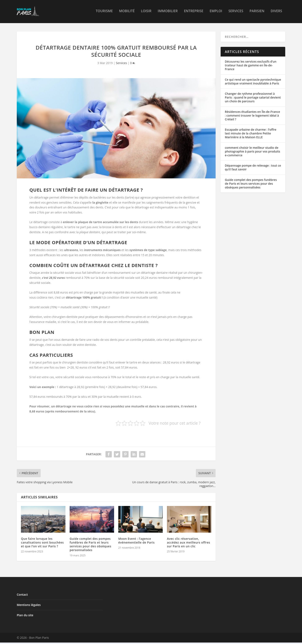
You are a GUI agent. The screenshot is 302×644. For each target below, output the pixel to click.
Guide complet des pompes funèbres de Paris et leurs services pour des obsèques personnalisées (90, 546)
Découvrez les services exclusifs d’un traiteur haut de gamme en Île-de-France (251, 67)
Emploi (216, 13)
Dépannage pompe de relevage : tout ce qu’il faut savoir (253, 169)
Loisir (146, 13)
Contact (22, 596)
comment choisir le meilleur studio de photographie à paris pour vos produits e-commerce (253, 153)
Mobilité (127, 13)
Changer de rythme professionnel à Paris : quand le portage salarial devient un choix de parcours (253, 99)
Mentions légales (29, 606)
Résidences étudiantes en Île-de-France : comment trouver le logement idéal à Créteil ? (252, 117)
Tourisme (104, 13)
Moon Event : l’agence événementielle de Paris (136, 542)
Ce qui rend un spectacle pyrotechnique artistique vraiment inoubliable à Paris (253, 83)
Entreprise (194, 13)
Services (236, 13)
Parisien (257, 13)
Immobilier (168, 13)
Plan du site (25, 617)
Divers (276, 13)
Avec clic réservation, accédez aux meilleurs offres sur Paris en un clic (189, 544)
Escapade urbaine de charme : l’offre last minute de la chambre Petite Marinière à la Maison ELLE (251, 135)
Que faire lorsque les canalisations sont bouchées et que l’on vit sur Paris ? (42, 544)
